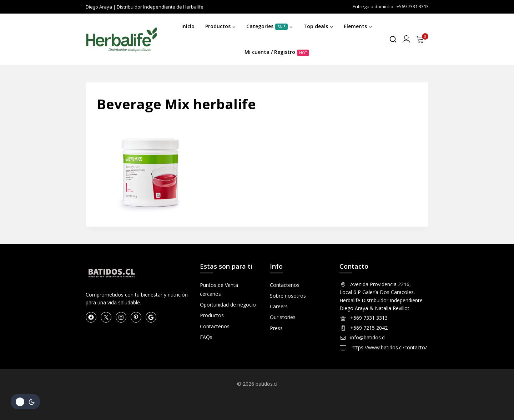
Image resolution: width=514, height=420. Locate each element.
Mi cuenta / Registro (277, 52)
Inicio (188, 26)
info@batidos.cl (368, 337)
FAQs (206, 337)
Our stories (283, 317)
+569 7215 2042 (369, 328)
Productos (212, 315)
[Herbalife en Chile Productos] (121, 40)
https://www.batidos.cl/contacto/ (389, 347)
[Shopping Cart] (422, 39)
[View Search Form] (393, 39)
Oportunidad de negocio (228, 305)
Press (276, 328)
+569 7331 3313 (369, 318)
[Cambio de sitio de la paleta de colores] (25, 402)
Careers (279, 306)
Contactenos (215, 326)
